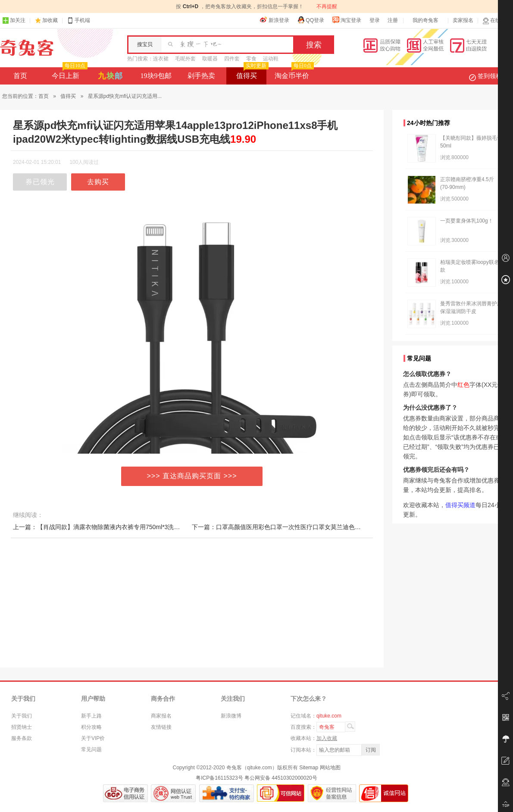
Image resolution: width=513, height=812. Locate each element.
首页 (20, 76)
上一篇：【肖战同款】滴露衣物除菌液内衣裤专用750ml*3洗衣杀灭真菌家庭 (114, 527)
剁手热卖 (201, 76)
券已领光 (40, 182)
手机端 (78, 20)
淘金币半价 (293, 73)
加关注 (14, 20)
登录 (375, 20)
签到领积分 (490, 76)
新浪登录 (275, 20)
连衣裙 (161, 59)
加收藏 (50, 20)
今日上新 (69, 73)
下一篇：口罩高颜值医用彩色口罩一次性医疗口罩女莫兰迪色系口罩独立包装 (294, 527)
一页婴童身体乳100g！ (467, 221)
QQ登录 (311, 20)
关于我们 (22, 716)
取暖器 (210, 59)
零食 (251, 59)
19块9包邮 (156, 76)
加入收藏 (327, 738)
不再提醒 (327, 6)
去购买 (98, 182)
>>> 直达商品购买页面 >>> (192, 476)
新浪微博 (231, 716)
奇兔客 (27, 48)
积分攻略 (91, 727)
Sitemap (309, 768)
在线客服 (497, 20)
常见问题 (91, 749)
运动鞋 (271, 59)
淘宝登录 (347, 20)
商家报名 (161, 716)
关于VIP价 (93, 738)
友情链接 (161, 727)
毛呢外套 (185, 59)
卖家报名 (463, 20)
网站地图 (330, 768)
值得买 (252, 73)
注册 (393, 20)
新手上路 (91, 716)
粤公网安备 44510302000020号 (281, 778)
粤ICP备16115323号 (219, 778)
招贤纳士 (22, 727)
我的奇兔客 (425, 20)
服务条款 (22, 738)
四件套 (232, 59)
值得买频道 (460, 505)
